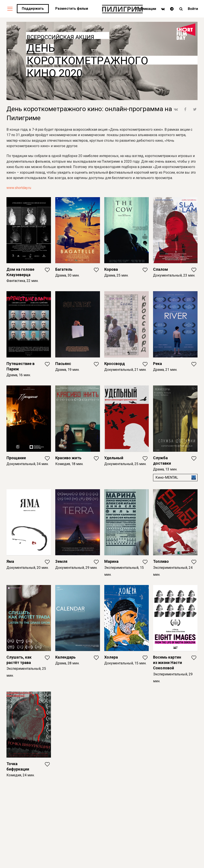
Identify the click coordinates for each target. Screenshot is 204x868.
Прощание (16, 458)
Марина (111, 561)
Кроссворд (115, 364)
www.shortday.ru (19, 188)
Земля (61, 561)
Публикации (146, 9)
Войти (193, 9)
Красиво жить (68, 458)
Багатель (64, 269)
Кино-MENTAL (167, 477)
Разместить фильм (72, 9)
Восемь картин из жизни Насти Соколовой (168, 663)
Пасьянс (63, 364)
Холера (111, 657)
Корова (111, 269)
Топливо (161, 561)
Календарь (65, 657)
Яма (10, 561)
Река (157, 364)
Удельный (114, 458)
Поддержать (33, 9)
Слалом (161, 269)
